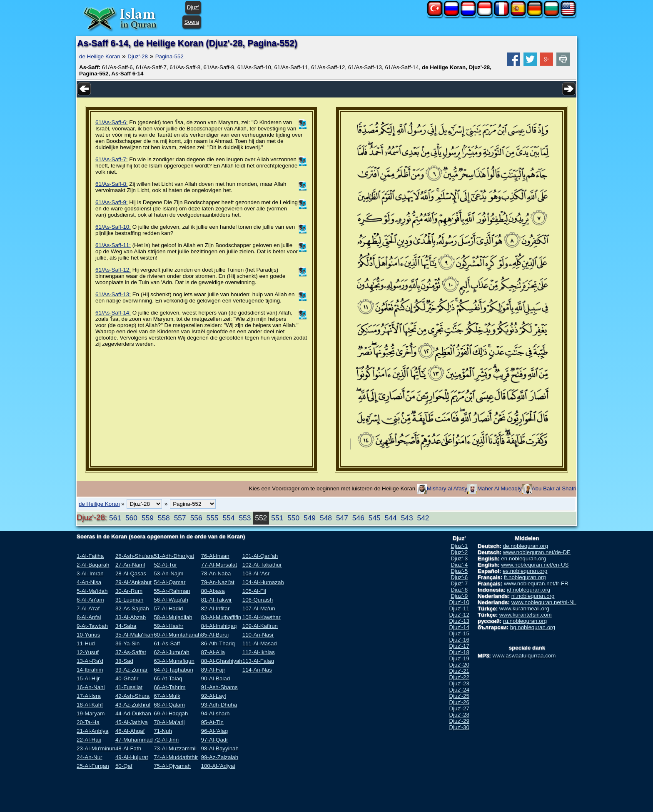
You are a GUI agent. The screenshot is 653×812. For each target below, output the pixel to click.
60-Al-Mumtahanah (177, 635)
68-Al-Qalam (169, 705)
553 (245, 518)
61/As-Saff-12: (113, 270)
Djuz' (193, 7)
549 (310, 518)
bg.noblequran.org (533, 627)
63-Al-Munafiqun (174, 661)
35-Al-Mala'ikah (134, 635)
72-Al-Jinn (166, 740)
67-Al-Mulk (167, 696)
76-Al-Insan (215, 556)
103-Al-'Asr (256, 573)
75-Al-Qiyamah (172, 766)
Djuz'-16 (459, 640)
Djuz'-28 (137, 56)
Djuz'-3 (459, 558)
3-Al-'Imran (90, 573)
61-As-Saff (167, 643)
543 (407, 518)
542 (423, 518)
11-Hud (86, 643)
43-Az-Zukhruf (133, 705)
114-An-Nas (257, 670)
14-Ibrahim (90, 670)
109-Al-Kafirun (260, 626)
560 (131, 518)
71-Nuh (163, 731)
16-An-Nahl (91, 687)
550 (293, 518)
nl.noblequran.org (533, 596)
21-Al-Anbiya (92, 731)
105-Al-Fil (254, 591)
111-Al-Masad (260, 643)
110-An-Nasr (258, 635)
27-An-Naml (130, 565)
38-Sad (124, 661)
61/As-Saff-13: (113, 294)
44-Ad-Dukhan (133, 713)
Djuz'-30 (459, 727)
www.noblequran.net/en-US (535, 565)
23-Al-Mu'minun (96, 748)
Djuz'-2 (459, 552)
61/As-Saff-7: (112, 159)
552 (261, 518)
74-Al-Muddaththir (176, 757)
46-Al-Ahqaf (130, 731)
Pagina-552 (169, 56)
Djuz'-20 (459, 665)
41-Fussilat (129, 687)
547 (342, 518)
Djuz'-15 (459, 633)
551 (277, 518)
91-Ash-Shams (219, 687)
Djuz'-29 (459, 721)
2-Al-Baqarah (93, 565)
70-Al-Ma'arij (169, 722)
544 (391, 518)
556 (196, 518)
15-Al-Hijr (88, 678)
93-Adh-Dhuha (219, 705)
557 (180, 518)
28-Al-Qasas (131, 573)
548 (326, 518)
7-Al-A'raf (88, 608)
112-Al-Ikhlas (259, 652)
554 (228, 518)
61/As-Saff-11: (113, 245)
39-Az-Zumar (132, 670)
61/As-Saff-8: (112, 184)
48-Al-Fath (128, 748)
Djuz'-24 (459, 690)
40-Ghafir (127, 678)
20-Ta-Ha (88, 722)
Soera (192, 22)
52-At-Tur (165, 565)
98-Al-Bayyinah (219, 748)
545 (375, 518)
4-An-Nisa (89, 582)
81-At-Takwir (216, 600)
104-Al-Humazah (263, 582)
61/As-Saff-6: (112, 122)
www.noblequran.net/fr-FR (536, 583)
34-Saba (126, 626)
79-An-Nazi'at (217, 582)
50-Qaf (124, 766)
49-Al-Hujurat (132, 757)
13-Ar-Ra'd (90, 661)
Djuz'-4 (459, 565)
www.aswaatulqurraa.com (524, 656)
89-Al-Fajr (213, 670)
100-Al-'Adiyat (218, 766)
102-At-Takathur (262, 565)
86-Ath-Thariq (218, 643)
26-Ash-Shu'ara (135, 556)
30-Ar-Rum (129, 591)
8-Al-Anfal (89, 617)
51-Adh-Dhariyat (174, 556)
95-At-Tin (212, 722)
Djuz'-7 (459, 583)
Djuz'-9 (459, 596)
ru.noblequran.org (525, 621)
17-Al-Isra (89, 696)
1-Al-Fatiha (90, 556)
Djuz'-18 (459, 652)
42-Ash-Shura (132, 696)
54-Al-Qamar (169, 582)
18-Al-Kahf (90, 705)
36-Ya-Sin (127, 643)
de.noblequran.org (526, 546)
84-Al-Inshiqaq (219, 626)
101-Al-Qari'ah (260, 556)
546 (358, 518)
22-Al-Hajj (89, 740)
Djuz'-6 (459, 577)
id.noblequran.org (528, 590)
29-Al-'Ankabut (133, 582)
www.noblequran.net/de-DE (537, 552)
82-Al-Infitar (215, 608)
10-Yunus (88, 635)
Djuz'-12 (459, 615)
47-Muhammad (134, 740)
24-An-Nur (89, 757)
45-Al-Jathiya (132, 722)
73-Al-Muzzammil (175, 748)
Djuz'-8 (459, 590)
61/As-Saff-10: (113, 227)
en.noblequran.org (523, 558)
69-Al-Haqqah (171, 713)
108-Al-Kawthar (262, 617)
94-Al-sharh (215, 713)
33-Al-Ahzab (131, 617)
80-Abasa (213, 591)
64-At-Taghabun (173, 670)
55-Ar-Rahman (172, 591)
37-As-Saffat (131, 652)
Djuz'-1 (459, 546)
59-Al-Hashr (168, 626)
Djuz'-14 (459, 627)
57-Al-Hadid (168, 608)
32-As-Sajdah (132, 608)
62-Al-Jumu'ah (172, 652)
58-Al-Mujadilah (173, 617)
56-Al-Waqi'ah (171, 600)
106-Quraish (258, 600)
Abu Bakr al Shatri (554, 488)
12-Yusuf (88, 652)
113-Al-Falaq (258, 661)
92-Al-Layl (213, 696)
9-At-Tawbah (92, 626)
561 (115, 518)
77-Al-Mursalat (219, 565)
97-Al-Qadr (214, 740)
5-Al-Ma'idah (92, 591)
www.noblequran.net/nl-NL (544, 602)
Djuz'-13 (459, 621)
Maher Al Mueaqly (500, 488)
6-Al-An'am (90, 600)
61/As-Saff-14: (113, 313)
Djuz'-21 (459, 671)
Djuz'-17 (459, 646)
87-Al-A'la (213, 652)
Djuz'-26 (459, 702)
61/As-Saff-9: (112, 202)
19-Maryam (91, 713)
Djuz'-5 (459, 571)
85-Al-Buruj (215, 635)
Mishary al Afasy (447, 488)
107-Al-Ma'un (259, 608)
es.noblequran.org (525, 571)
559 (148, 518)
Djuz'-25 (459, 696)
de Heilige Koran (100, 56)
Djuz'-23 (459, 683)
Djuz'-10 (459, 602)
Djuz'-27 (459, 708)
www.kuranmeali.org (524, 608)
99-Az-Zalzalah (219, 757)
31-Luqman (129, 600)
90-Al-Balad (215, 678)
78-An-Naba (216, 573)
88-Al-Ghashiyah (221, 661)
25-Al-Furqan (93, 766)
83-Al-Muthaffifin (221, 617)
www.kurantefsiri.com (526, 615)
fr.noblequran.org (525, 577)
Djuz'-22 (459, 677)
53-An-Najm (168, 573)
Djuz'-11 (459, 608)
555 (213, 518)
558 (164, 518)
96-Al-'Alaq (214, 731)
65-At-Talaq (168, 678)
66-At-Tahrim (169, 687)
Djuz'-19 (459, 658)
